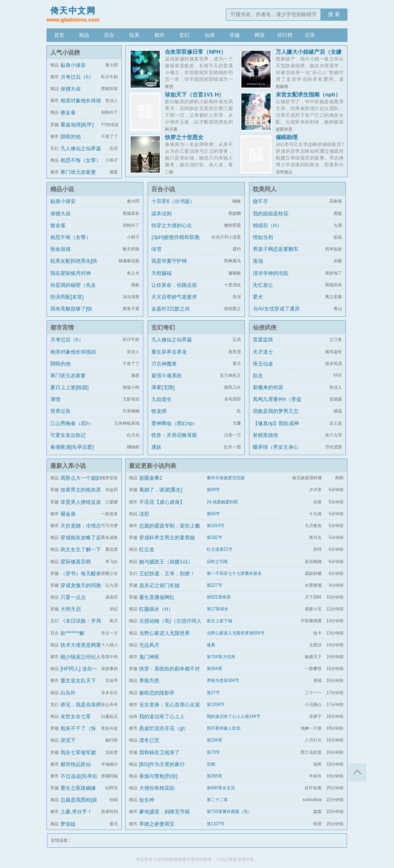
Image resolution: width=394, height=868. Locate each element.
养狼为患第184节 (223, 680)
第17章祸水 (218, 609)
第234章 (215, 740)
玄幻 (184, 35)
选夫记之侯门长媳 (159, 585)
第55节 (213, 514)
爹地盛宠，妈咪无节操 (164, 812)
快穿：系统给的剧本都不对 (170, 669)
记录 (310, 35)
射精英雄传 (265, 435)
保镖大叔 (71, 89)
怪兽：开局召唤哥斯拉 (174, 440)
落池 (258, 261)
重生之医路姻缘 (78, 788)
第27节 (213, 693)
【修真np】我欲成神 (276, 423)
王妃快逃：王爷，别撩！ (167, 574)
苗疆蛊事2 (151, 478)
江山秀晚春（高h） (72, 423)
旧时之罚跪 (217, 562)
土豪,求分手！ (76, 812)
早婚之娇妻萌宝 (157, 824)
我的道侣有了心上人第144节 (234, 716)
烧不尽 (260, 201)
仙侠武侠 (265, 327)
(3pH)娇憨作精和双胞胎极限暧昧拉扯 (175, 242)
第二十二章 (217, 800)
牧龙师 (159, 411)
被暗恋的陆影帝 (157, 693)
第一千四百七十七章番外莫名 (234, 573)
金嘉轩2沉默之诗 (171, 309)
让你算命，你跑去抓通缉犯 (174, 290)
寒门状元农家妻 (78, 172)
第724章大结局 (221, 657)
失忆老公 (263, 285)
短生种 (147, 800)
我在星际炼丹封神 (71, 273)
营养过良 (60, 411)
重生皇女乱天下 (78, 681)
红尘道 (147, 549)
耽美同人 (265, 189)
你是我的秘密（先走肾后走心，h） (73, 290)
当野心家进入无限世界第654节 (236, 633)
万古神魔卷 (164, 364)
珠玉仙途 (263, 364)
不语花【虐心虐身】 (162, 502)
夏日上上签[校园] (70, 387)
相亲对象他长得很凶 (73, 352)
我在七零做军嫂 (78, 753)
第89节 (213, 490)
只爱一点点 (73, 597)
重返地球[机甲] (77, 125)
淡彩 (144, 514)
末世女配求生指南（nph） (308, 95)
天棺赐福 (161, 273)
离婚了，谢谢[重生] (161, 490)
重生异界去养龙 (169, 352)
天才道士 (263, 352)
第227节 (215, 585)
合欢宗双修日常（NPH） (195, 52)
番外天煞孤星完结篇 (226, 478)
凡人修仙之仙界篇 (81, 148)
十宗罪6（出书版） (173, 201)
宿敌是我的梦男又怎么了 (276, 416)
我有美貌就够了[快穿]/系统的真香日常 (72, 314)
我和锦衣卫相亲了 (159, 753)
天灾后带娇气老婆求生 (174, 302)
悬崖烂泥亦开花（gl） (164, 728)
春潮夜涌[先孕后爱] (72, 447)
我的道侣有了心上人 (162, 717)
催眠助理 (287, 137)
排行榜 (285, 35)
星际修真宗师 (76, 562)
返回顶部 (357, 772)
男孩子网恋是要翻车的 (276, 254)
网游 (260, 35)
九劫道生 (161, 399)
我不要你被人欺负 (224, 728)
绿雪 (156, 249)
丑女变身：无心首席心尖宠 (170, 705)
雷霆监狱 (263, 340)
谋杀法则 (161, 214)
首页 (59, 35)
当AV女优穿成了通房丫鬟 (276, 314)
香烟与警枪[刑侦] (158, 776)
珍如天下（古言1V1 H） (194, 95)
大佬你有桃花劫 (157, 788)
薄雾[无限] (163, 387)
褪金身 (68, 514)
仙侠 (210, 35)
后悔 (211, 764)
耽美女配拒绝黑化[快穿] (74, 266)
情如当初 (263, 237)
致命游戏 (60, 249)
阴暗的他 (71, 137)
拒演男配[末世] (67, 297)
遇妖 (156, 447)
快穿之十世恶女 (184, 137)
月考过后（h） (77, 77)
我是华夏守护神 (169, 261)
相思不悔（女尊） (81, 160)
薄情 (55, 399)
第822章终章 (219, 597)
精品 (84, 35)
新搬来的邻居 (268, 387)
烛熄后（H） (267, 225)
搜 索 (334, 14)
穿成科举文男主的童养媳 (167, 538)
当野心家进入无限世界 (164, 633)
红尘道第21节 (220, 549)
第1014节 (216, 526)
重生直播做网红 (157, 597)
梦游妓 (68, 824)
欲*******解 (73, 633)
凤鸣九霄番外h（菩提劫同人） (277, 404)
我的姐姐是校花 (271, 214)
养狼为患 (149, 681)
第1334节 (216, 705)
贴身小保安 (73, 65)
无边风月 (149, 645)
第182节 (215, 537)
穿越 (235, 35)
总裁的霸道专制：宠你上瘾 (170, 526)
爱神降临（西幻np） (174, 423)
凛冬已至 (149, 740)
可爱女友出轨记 (68, 435)
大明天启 (71, 609)
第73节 (213, 752)
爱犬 (258, 297)
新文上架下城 (219, 621)
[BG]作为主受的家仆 (162, 764)
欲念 (258, 376)
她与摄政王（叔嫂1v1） (166, 562)
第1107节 (216, 824)
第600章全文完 (221, 788)
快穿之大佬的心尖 (172, 225)
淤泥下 (68, 740)
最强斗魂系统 (167, 376)
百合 (109, 35)
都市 (159, 35)
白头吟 (68, 693)
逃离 (211, 645)
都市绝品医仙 (76, 764)
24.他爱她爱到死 (222, 502)
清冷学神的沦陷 (271, 273)
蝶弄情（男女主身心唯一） (276, 452)
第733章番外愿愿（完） (229, 812)
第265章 (215, 776)
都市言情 (62, 327)
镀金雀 (68, 113)
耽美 (134, 35)
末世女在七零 (76, 717)
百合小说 (163, 189)
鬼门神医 (149, 657)
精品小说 (62, 189)
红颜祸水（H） (156, 609)
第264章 (215, 669)
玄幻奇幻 (163, 327)
